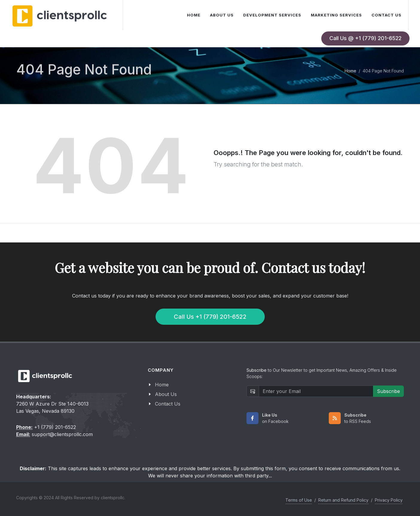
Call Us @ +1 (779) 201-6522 (365, 38)
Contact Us (168, 404)
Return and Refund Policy (343, 500)
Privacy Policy (389, 500)
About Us (166, 394)
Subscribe (388, 391)
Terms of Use (299, 500)
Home (350, 71)
